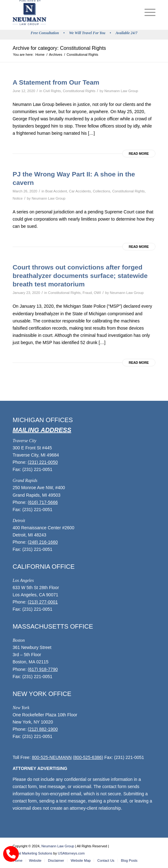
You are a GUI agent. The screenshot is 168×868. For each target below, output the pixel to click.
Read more (139, 154)
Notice (18, 198)
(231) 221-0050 (43, 462)
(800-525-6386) (88, 757)
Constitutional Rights (79, 91)
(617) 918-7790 (43, 669)
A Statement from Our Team (56, 82)
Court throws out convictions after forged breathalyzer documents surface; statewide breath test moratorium (80, 276)
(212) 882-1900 (43, 729)
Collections (101, 191)
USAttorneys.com (71, 853)
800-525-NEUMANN (52, 757)
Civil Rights (52, 91)
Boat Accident (56, 191)
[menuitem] (147, 13)
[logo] (70, 13)
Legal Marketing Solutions (32, 853)
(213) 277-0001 (43, 602)
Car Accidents (80, 191)
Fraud (87, 293)
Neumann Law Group (121, 91)
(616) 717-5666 (43, 502)
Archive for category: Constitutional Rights (59, 48)
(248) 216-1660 (43, 542)
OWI (97, 293)
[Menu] (147, 13)
